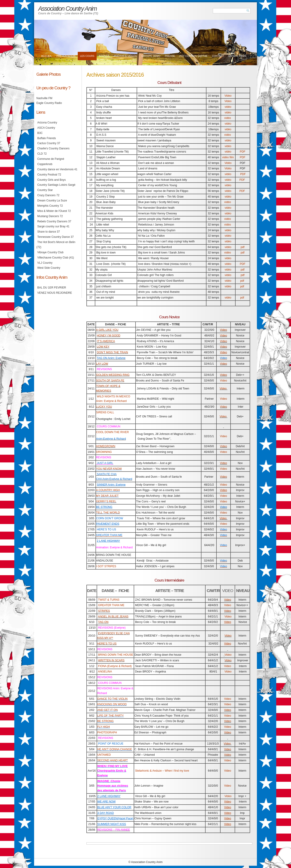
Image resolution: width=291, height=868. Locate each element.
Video (228, 96)
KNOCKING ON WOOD (112, 704)
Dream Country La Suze (52, 201)
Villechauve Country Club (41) (56, 258)
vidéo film (228, 157)
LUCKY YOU (104, 407)
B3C (40, 133)
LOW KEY (103, 347)
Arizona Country (47, 123)
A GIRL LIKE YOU (107, 330)
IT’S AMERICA (106, 341)
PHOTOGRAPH (107, 733)
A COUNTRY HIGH (108, 490)
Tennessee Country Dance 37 (55, 237)
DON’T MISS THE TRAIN (112, 352)
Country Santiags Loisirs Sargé (56, 185)
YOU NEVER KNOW (109, 469)
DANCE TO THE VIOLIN (112, 699)
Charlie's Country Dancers (53, 148)
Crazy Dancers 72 (48, 195)
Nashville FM (44, 98)
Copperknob (45, 164)
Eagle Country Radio (49, 103)
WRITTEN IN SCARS (111, 660)
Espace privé (237, 56)
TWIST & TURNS (109, 600)
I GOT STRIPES (106, 566)
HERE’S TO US (107, 644)
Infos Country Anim (52, 277)
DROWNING (104, 452)
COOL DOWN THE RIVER (113, 432)
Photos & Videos (125, 56)
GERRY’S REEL (106, 502)
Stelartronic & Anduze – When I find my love (162, 771)
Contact (218, 56)
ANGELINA (105, 672)
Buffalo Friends (47, 138)
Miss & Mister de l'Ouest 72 (54, 211)
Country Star (45, 190)
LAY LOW (102, 364)
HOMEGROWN (106, 446)
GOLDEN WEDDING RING (113, 375)
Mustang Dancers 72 (50, 216)
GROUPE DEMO (151, 56)
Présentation (66, 56)
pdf (242, 247)
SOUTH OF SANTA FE (110, 381)
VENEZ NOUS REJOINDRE (55, 293)
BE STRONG (105, 721)
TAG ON (103, 622)
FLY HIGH (104, 727)
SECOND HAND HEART (113, 760)
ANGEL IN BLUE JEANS (113, 617)
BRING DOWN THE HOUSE (115, 655)
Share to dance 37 (49, 232)
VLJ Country (45, 263)
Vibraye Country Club (50, 252)
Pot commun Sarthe (194, 56)
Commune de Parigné (51, 159)
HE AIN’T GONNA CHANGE (115, 749)
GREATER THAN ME (111, 605)
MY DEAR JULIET (107, 496)
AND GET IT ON (107, 710)
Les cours (87, 56)
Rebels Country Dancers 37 (54, 221)
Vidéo (228, 163)
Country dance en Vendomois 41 (57, 169)
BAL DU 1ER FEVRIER (52, 288)
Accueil (46, 56)
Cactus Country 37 (49, 143)
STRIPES (104, 611)
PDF (243, 152)
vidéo (228, 107)
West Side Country (49, 268)
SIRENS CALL (105, 412)
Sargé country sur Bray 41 (53, 226)
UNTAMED (104, 755)
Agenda (104, 56)
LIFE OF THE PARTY (110, 716)
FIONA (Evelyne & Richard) (115, 666)
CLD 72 (42, 154)
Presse (170, 56)
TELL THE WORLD (108, 513)
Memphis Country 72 (50, 206)
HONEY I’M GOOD (109, 336)
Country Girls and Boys (51, 180)
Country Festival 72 (49, 175)
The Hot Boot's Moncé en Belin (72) (56, 245)
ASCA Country (46, 128)
